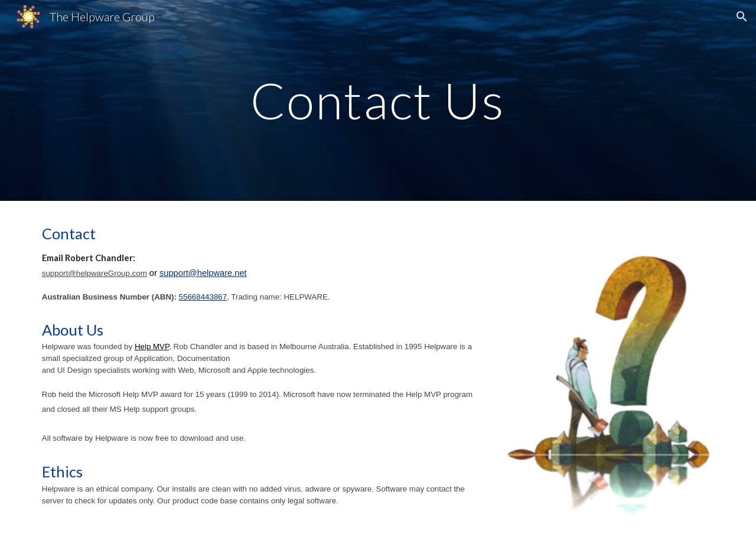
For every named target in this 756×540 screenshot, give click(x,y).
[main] (378, 100)
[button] (742, 17)
